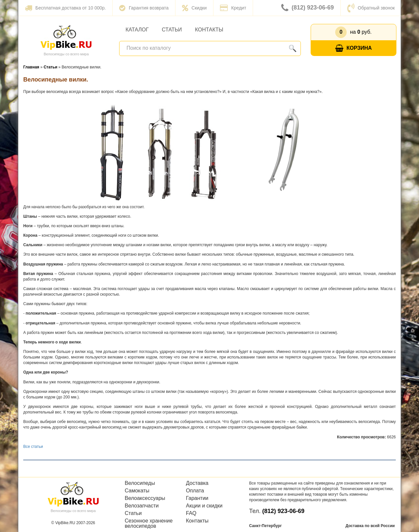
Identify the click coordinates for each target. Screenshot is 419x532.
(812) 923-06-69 (308, 8)
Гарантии (197, 498)
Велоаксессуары (145, 498)
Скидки (194, 8)
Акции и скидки (204, 506)
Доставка (197, 483)
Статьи (172, 30)
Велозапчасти (142, 506)
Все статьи (33, 447)
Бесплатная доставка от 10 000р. (65, 8)
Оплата (195, 491)
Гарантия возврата (144, 8)
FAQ (191, 513)
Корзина (354, 48)
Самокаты (137, 491)
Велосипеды (140, 483)
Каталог (137, 30)
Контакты (209, 30)
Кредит (233, 8)
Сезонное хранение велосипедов (149, 523)
